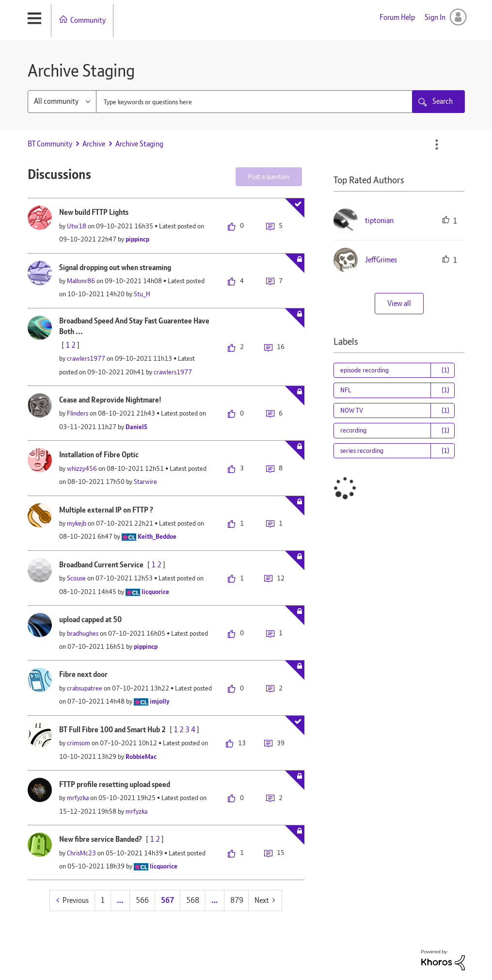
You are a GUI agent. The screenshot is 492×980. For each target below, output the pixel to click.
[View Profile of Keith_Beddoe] (157, 536)
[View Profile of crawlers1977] (86, 358)
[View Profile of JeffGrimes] (381, 260)
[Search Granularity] (62, 102)
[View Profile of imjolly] (160, 701)
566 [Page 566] (142, 900)
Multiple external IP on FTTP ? (106, 510)
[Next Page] (265, 900)
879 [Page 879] (237, 900)
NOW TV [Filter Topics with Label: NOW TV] (352, 410)
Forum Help (397, 17)
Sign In (435, 17)
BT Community (50, 144)
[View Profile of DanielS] (136, 427)
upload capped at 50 (90, 619)
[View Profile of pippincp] (137, 239)
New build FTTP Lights (94, 212)
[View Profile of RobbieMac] (141, 756)
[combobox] (264, 102)
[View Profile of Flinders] (78, 413)
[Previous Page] (72, 900)
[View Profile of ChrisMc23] (81, 853)
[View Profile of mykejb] (77, 523)
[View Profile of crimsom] (79, 743)
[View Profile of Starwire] (145, 482)
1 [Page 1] (103, 900)
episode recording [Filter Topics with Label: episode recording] (365, 370)
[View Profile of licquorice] (155, 592)
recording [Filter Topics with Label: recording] (353, 430)
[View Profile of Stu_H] (142, 294)
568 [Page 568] (193, 900)
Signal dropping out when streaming (115, 267)
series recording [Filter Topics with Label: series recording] (362, 450)
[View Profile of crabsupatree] (85, 688)
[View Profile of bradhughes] (83, 633)
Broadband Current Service (101, 565)
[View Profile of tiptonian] (379, 220)
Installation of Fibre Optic (99, 455)
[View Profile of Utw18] (77, 226)
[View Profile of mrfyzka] (78, 798)
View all (399, 303)
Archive (94, 144)
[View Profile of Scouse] (76, 578)
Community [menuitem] (88, 20)
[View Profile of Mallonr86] (81, 281)
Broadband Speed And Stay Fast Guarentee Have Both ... (134, 326)
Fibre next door (83, 674)
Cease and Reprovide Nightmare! (110, 400)
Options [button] (437, 145)
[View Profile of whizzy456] (82, 468)
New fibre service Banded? (101, 839)
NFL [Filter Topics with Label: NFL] (346, 390)
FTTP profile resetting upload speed (115, 784)
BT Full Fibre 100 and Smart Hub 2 (112, 730)
